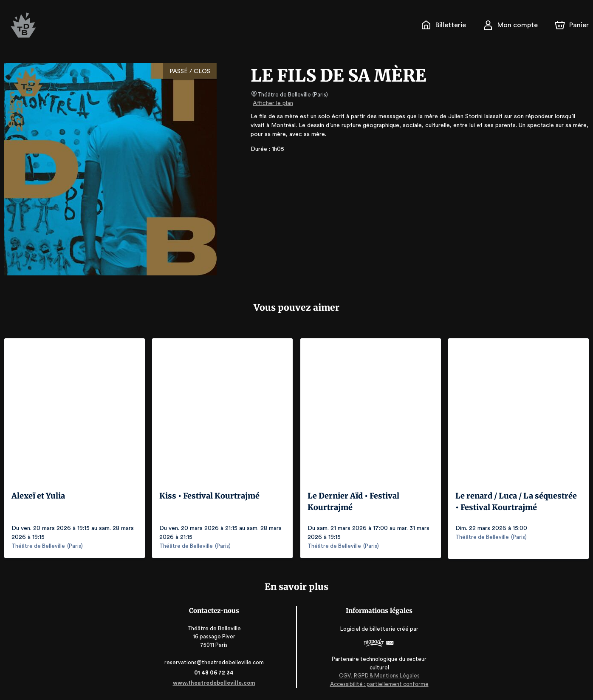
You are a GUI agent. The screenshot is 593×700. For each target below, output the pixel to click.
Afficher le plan (272, 103)
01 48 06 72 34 (216, 672)
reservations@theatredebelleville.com (216, 662)
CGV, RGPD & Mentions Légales (377, 675)
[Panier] (572, 25)
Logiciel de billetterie (367, 631)
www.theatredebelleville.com (216, 682)
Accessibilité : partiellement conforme (377, 683)
